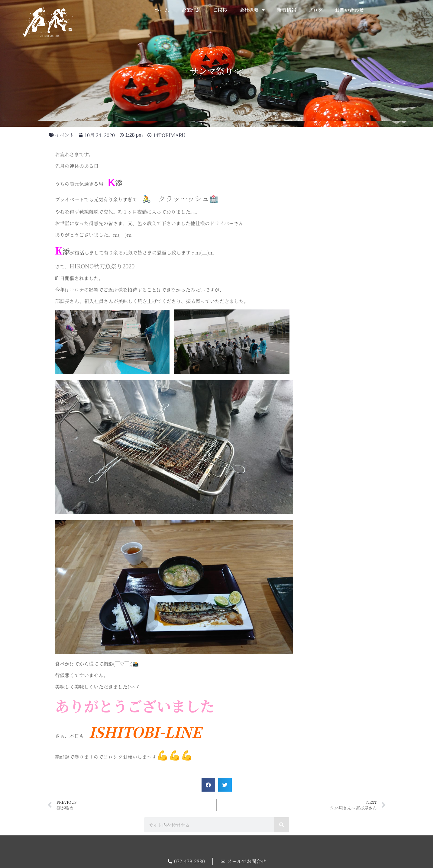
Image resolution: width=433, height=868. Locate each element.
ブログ (315, 10)
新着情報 (286, 10)
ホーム (162, 10)
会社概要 (252, 10)
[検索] (282, 825)
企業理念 (191, 10)
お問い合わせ (349, 10)
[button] (208, 785)
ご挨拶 (220, 10)
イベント (64, 135)
